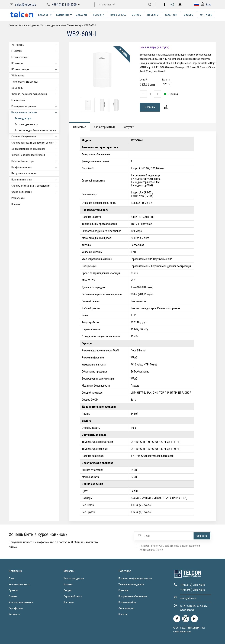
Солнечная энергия (35, 192)
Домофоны (35, 88)
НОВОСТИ (99, 15)
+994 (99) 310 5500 (193, 590)
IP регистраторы (20, 57)
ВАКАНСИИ (171, 15)
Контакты (69, 602)
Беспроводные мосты (27, 124)
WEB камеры (18, 76)
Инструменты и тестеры (24, 173)
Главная (13, 25)
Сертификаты (16, 608)
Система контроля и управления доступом (35, 143)
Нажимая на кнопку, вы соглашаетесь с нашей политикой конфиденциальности (170, 548)
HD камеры (35, 63)
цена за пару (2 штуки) (155, 47)
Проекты (13, 590)
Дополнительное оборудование (35, 149)
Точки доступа (76, 25)
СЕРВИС (137, 15)
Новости (123, 614)
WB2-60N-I (91, 25)
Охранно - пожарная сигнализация (35, 94)
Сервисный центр (73, 596)
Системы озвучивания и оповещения (35, 186)
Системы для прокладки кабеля (35, 155)
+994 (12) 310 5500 (64, 4)
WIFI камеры (35, 45)
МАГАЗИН (81, 15)
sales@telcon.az (25, 4)
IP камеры (35, 51)
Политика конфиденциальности (135, 578)
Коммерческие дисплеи (35, 106)
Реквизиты (14, 614)
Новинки (16, 204)
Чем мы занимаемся (19, 584)
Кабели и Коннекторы (35, 161)
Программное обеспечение (133, 596)
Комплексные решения (21, 602)
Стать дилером (126, 608)
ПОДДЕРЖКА (118, 15)
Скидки (67, 590)
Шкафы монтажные (35, 167)
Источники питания (35, 180)
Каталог (45, 15)
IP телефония (18, 100)
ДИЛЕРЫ (189, 15)
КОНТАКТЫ (206, 15)
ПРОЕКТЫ (153, 15)
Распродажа (18, 198)
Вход (206, 5)
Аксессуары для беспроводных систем (36, 130)
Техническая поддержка (131, 584)
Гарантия (123, 590)
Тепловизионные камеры (25, 82)
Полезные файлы (127, 602)
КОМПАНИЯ (64, 15)
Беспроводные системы (54, 25)
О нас (12, 578)
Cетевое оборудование (35, 137)
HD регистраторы (35, 69)
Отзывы (13, 596)
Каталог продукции (29, 25)
